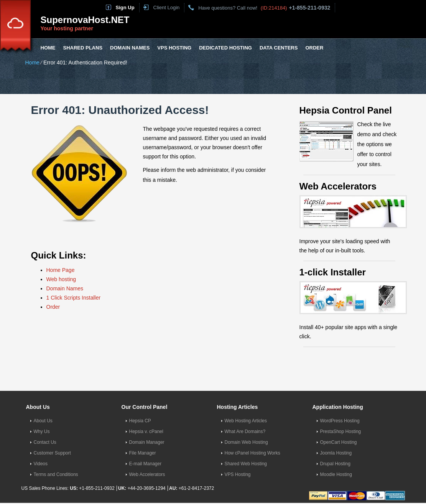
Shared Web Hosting (246, 464)
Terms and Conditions (56, 474)
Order (314, 48)
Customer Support (52, 453)
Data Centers (279, 48)
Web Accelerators (147, 474)
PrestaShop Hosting (341, 432)
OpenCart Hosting (339, 442)
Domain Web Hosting (246, 442)
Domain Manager (147, 442)
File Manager (143, 453)
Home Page (61, 270)
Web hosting (61, 279)
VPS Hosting (174, 48)
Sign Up (125, 7)
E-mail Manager (146, 464)
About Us (43, 421)
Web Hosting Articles (246, 421)
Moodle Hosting (336, 474)
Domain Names (130, 48)
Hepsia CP (140, 421)
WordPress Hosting (340, 421)
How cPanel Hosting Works (252, 453)
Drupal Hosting (335, 464)
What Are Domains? (245, 432)
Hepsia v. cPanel (146, 432)
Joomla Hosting (336, 453)
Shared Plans (83, 48)
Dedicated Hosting (225, 48)
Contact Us (45, 442)
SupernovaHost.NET (85, 20)
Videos (41, 464)
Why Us (42, 432)
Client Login (167, 7)
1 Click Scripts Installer (74, 298)
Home (48, 48)
